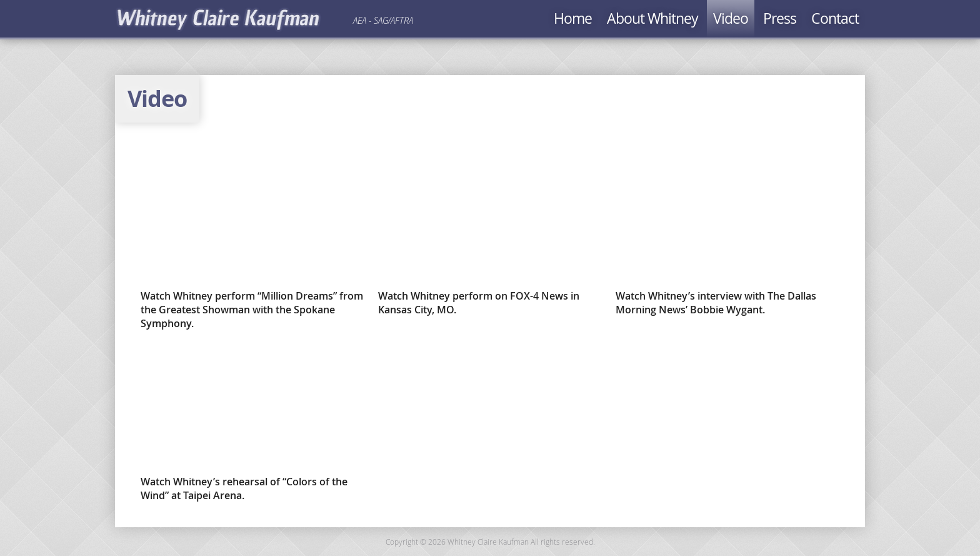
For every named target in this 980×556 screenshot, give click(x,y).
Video (731, 18)
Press (780, 18)
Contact (835, 18)
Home (573, 18)
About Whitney (652, 18)
